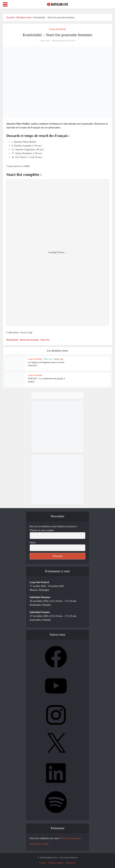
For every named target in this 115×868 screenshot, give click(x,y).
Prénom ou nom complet (42, 530)
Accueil (10, 17)
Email (33, 542)
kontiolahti (13, 340)
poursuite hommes (30, 340)
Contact (43, 863)
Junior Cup (59, 359)
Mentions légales (56, 863)
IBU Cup (48, 359)
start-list (46, 340)
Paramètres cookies (39, 844)
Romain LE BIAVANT (66, 41)
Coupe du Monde (57, 29)
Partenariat (70, 863)
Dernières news (24, 17)
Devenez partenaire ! (72, 838)
